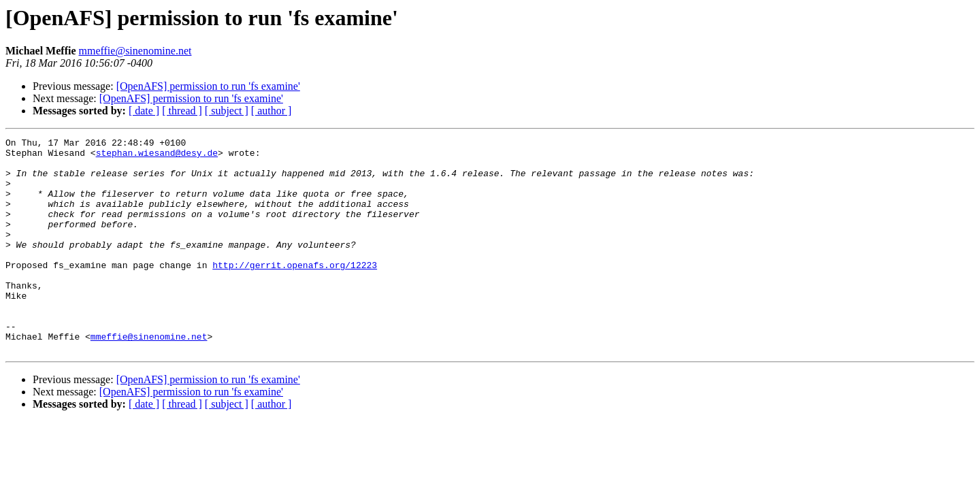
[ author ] (272, 111)
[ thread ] (182, 111)
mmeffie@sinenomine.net (135, 51)
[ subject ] (227, 111)
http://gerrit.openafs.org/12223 (295, 291)
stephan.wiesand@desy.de (157, 157)
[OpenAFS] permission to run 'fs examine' (208, 86)
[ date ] (144, 111)
